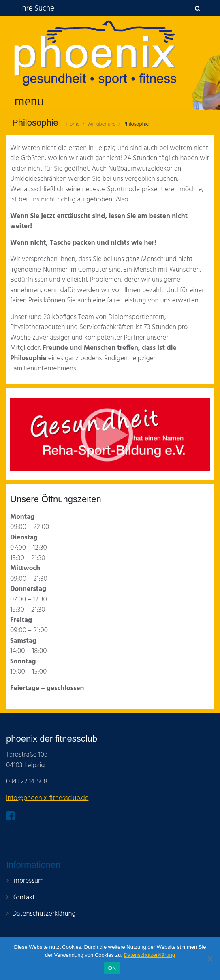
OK (112, 968)
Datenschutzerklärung (149, 955)
